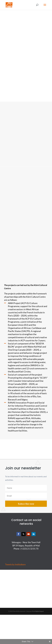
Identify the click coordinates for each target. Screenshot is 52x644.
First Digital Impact (38, 611)
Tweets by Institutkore (15, 564)
